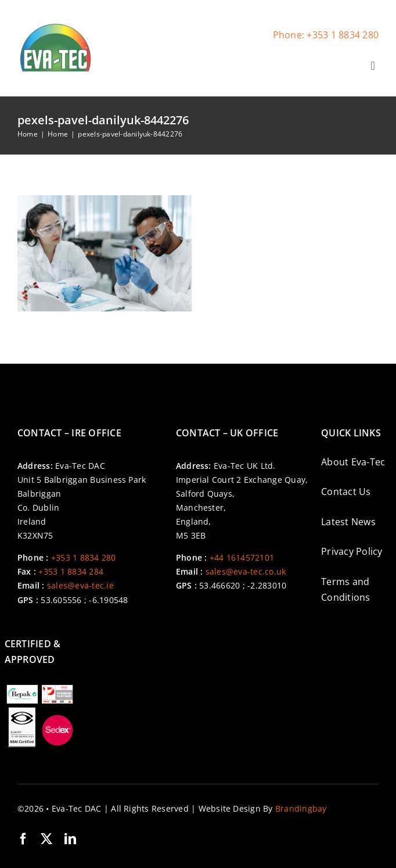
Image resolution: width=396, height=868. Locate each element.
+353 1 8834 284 (71, 571)
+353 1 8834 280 (84, 557)
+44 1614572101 (242, 557)
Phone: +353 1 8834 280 (326, 35)
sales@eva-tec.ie (80, 585)
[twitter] (46, 839)
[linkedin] (70, 839)
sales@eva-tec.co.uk (246, 571)
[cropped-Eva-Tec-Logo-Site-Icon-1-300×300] (55, 26)
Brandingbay (301, 808)
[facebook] (23, 839)
